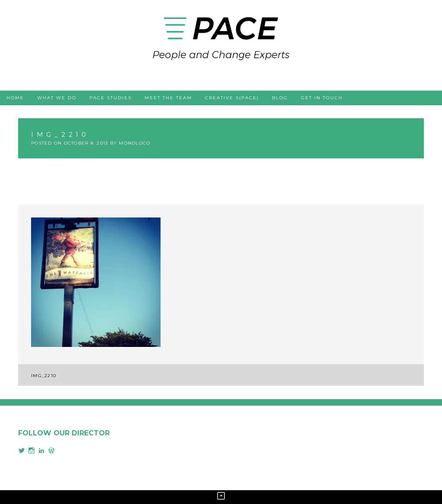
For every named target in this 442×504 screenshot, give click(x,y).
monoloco (134, 143)
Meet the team (168, 98)
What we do (57, 98)
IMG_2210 (44, 376)
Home (15, 98)
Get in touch (322, 98)
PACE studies (110, 98)
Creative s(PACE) (232, 98)
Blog (280, 98)
